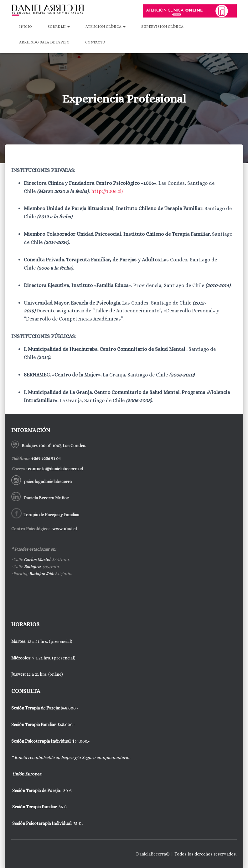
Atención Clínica (106, 27)
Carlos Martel (37, 559)
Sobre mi (59, 27)
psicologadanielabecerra (48, 482)
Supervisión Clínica (162, 27)
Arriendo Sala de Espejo (44, 42)
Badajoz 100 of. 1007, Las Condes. (53, 446)
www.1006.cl (64, 529)
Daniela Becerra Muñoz (46, 498)
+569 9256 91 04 (45, 458)
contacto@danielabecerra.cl (55, 469)
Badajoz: (32, 567)
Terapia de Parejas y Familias (51, 515)
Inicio (26, 27)
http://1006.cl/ (107, 191)
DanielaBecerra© (153, 854)
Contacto (95, 42)
